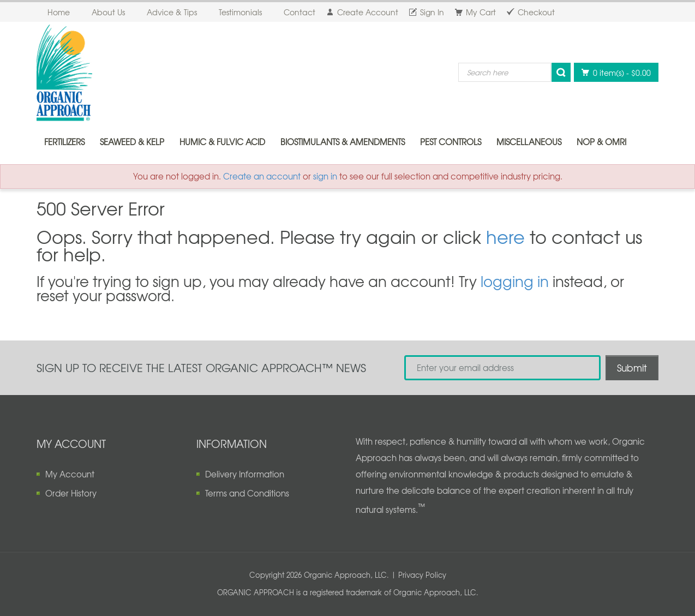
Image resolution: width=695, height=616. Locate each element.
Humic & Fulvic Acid (222, 142)
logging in (515, 281)
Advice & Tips (172, 12)
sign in (325, 176)
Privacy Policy (422, 575)
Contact (299, 12)
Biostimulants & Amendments (343, 142)
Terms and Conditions (247, 493)
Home (59, 12)
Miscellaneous (529, 142)
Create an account (262, 176)
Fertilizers (64, 142)
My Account (70, 474)
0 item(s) (613, 72)
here (505, 237)
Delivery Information (245, 474)
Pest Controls (451, 142)
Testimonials (240, 12)
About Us (108, 12)
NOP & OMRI (601, 142)
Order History (71, 493)
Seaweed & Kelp (132, 142)
